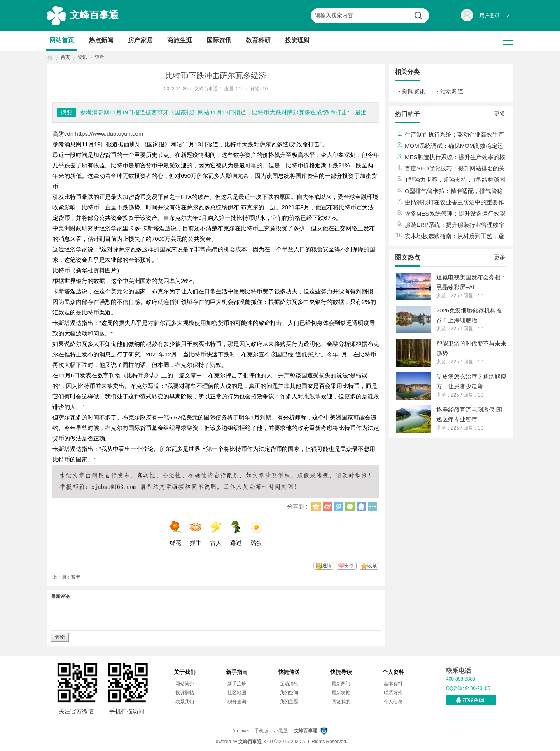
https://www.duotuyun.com (109, 134)
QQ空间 (316, 507)
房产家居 (140, 40)
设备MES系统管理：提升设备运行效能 (455, 213)
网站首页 (62, 40)
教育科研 (258, 40)
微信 (350, 507)
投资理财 (297, 40)
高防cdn (63, 134)
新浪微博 (327, 507)
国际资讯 (219, 40)
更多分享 (373, 507)
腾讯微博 (339, 507)
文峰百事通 (94, 15)
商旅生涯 (180, 40)
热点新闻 (101, 40)
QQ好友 (361, 507)
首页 (50, 57)
